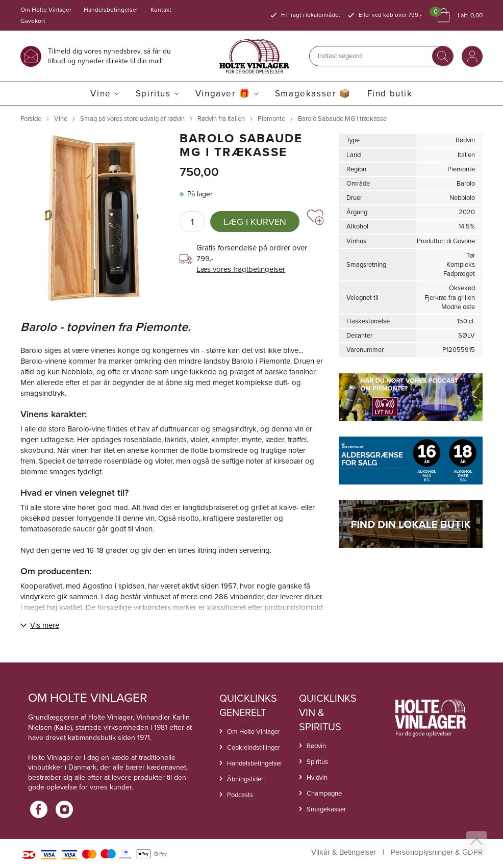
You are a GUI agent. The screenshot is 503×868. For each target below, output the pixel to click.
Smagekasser (326, 809)
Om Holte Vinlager (46, 10)
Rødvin (316, 746)
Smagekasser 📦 (313, 94)
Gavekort (33, 21)
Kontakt (161, 10)
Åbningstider (245, 779)
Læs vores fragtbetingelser (241, 269)
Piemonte (271, 119)
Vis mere (45, 625)
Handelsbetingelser (111, 10)
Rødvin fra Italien (221, 119)
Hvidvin (317, 777)
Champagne (324, 793)
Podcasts (240, 795)
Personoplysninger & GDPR (437, 852)
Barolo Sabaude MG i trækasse (342, 119)
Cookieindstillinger (254, 747)
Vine (100, 94)
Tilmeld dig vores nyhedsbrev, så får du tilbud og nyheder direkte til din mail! (109, 56)
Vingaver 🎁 (223, 94)
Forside (31, 119)
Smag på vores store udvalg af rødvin (132, 119)
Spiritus (153, 94)
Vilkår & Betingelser (344, 852)
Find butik (390, 94)
